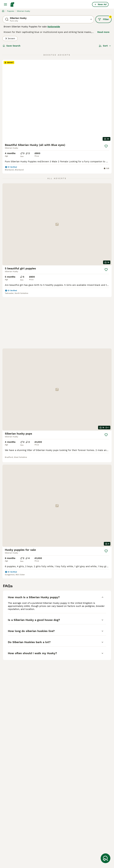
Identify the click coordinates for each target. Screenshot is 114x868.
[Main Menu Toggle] (5, 4)
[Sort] (105, 46)
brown (10, 38)
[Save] (106, 146)
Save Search (12, 46)
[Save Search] (106, 858)
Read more (103, 32)
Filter (105, 18)
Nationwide (54, 27)
